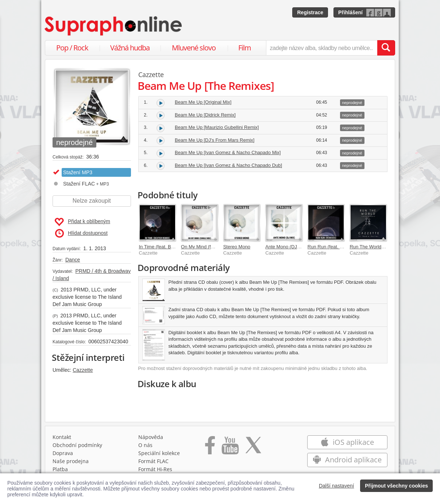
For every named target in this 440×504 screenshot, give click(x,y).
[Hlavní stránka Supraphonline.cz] (114, 26)
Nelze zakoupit (92, 201)
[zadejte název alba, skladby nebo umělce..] (322, 48)
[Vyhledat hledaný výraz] (386, 48)
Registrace (310, 12)
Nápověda (151, 437)
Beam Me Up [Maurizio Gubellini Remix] (217, 127)
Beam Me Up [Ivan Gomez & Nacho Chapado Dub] (228, 165)
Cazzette (83, 370)
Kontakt (62, 437)
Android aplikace (347, 460)
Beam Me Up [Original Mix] (203, 102)
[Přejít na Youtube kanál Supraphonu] (230, 448)
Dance (73, 260)
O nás (145, 445)
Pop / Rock (72, 48)
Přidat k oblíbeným (82, 222)
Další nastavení (337, 486)
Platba (60, 469)
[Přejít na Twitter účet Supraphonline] (253, 448)
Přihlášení (350, 12)
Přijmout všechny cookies (396, 486)
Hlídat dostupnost (81, 233)
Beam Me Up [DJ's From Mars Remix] (215, 140)
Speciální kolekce (159, 453)
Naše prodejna (71, 461)
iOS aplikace (347, 442)
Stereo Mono (237, 247)
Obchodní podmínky (77, 445)
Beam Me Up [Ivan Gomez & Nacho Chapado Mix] (228, 152)
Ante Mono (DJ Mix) (286, 247)
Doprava (63, 453)
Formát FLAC (153, 461)
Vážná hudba (130, 48)
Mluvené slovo (194, 48)
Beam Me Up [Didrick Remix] (205, 115)
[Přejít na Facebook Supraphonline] (210, 448)
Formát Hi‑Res (155, 469)
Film (245, 48)
